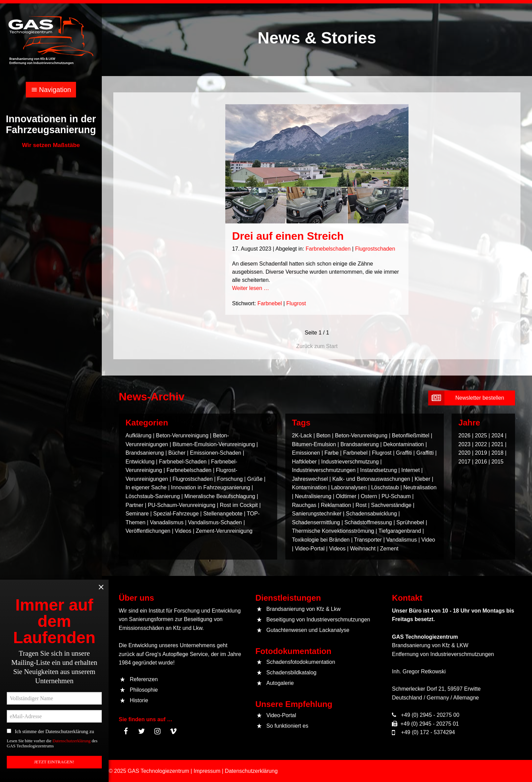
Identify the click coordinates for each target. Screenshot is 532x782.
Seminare (137, 514)
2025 (481, 435)
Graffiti (404, 453)
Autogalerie (280, 683)
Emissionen (306, 453)
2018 (497, 453)
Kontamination (309, 487)
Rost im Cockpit (239, 505)
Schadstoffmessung (368, 522)
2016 (481, 462)
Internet (411, 470)
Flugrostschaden (375, 249)
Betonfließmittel (411, 435)
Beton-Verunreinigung (182, 435)
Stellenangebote (224, 514)
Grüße (255, 479)
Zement (389, 549)
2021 (497, 444)
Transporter (368, 540)
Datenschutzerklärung (73, 745)
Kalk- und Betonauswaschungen (371, 479)
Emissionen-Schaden (216, 453)
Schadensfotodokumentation (301, 662)
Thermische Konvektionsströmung (333, 531)
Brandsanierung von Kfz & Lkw (303, 609)
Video (428, 540)
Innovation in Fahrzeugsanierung (211, 487)
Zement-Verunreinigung (224, 531)
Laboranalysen (349, 487)
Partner (134, 505)
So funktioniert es (287, 726)
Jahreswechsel (310, 479)
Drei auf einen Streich (288, 236)
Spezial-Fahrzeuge (176, 514)
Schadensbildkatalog (291, 672)
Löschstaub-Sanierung (153, 496)
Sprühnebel (410, 522)
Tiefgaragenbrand (400, 531)
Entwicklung (140, 462)
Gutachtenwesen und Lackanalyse (308, 630)
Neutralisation (420, 487)
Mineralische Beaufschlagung (220, 496)
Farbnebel (270, 303)
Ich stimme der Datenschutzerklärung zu (53, 734)
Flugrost (296, 303)
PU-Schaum (396, 496)
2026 (464, 435)
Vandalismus (401, 540)
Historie (139, 700)
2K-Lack (302, 435)
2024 (497, 435)
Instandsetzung (378, 470)
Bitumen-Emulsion (314, 444)
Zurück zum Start (317, 346)
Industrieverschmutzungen (324, 470)
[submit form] (472, 398)
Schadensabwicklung (371, 514)
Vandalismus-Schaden (215, 522)
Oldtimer (346, 496)
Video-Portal (310, 549)
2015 (497, 462)
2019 (481, 453)
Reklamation (336, 505)
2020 (464, 453)
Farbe (331, 453)
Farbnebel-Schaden (183, 462)
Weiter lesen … (251, 288)
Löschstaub (385, 487)
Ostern (369, 496)
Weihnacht (363, 549)
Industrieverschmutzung (350, 462)
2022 (481, 444)
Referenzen (144, 679)
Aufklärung (139, 435)
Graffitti (425, 453)
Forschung (230, 479)
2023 (464, 444)
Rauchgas (304, 505)
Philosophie (144, 690)
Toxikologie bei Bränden (321, 540)
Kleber (422, 479)
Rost (361, 505)
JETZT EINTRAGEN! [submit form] (55, 765)
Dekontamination (403, 444)
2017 (464, 462)
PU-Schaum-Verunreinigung (182, 505)
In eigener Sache (146, 487)
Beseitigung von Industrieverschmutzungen (318, 620)
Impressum (207, 771)
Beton (323, 435)
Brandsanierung (145, 453)
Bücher (177, 453)
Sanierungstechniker (317, 514)
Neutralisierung (313, 496)
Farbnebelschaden (328, 249)
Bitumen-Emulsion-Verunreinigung (214, 444)
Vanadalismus (167, 522)
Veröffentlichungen (148, 531)
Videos (183, 531)
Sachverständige (391, 505)
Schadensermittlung (316, 522)
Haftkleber (305, 462)
